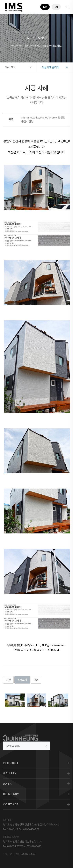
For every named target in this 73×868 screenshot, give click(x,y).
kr (45, 7)
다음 (36, 680)
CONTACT (11, 804)
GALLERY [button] (10, 67)
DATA (7, 784)
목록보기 (22, 680)
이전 (8, 680)
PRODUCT (11, 763)
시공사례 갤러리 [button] (50, 67)
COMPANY (11, 794)
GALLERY (10, 773)
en (56, 7)
